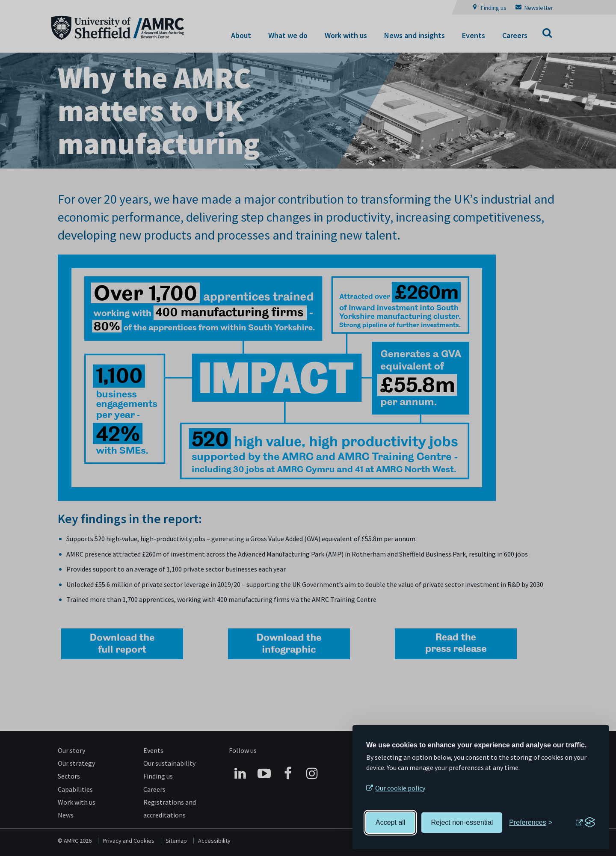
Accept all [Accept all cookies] (390, 822)
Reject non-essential (462, 822)
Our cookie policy (400, 788)
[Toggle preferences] (531, 823)
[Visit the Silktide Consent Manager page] (585, 823)
